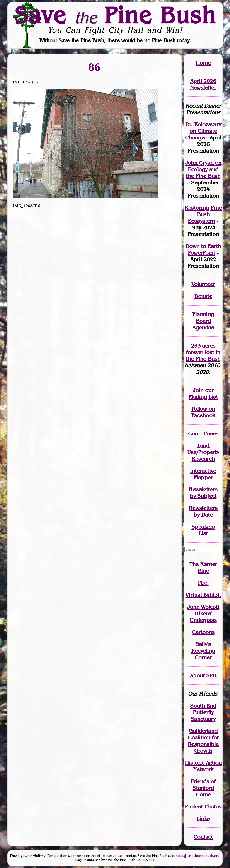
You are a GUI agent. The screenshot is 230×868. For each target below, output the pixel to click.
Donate (203, 296)
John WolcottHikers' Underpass (203, 613)
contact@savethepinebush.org (196, 856)
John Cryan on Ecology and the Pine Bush (203, 169)
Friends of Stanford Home (203, 788)
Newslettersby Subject (203, 493)
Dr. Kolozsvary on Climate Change (203, 131)
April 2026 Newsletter (203, 84)
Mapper (203, 477)
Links (203, 819)
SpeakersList (203, 530)
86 (94, 67)
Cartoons (203, 632)
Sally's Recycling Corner (203, 651)
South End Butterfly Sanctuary (203, 712)
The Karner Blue (203, 567)
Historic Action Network (203, 766)
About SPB (203, 675)
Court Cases (203, 434)
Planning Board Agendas (203, 321)
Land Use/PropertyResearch (203, 452)
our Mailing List (203, 393)
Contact (203, 837)
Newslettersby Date (203, 511)
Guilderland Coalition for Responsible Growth (203, 741)
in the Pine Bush (203, 356)
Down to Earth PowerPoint (203, 249)
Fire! (203, 583)
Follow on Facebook (203, 412)
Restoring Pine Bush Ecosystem (203, 214)
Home (203, 63)
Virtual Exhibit (203, 595)
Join (198, 390)
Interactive (203, 471)
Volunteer (203, 284)
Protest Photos (203, 807)
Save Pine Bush (115, 15)
